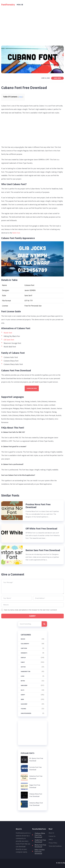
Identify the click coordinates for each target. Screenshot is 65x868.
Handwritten (26, 672)
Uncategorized (26, 713)
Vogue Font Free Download (35, 786)
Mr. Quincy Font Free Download (36, 760)
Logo (23, 676)
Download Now (32, 388)
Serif (22, 699)
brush (23, 639)
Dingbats (24, 653)
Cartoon (24, 648)
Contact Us (52, 836)
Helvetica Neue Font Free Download (36, 804)
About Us (51, 833)
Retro (23, 681)
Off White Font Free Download (42, 529)
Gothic (23, 667)
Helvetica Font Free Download (36, 777)
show (21, 97)
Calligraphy (25, 644)
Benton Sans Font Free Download (43, 550)
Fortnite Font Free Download (35, 768)
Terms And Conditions (55, 846)
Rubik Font (16, 233)
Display (23, 658)
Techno (23, 709)
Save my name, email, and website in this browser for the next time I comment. (31, 610)
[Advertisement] (32, 23)
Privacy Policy (53, 843)
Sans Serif (57, 78)
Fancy (23, 662)
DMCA (51, 840)
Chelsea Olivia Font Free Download (36, 795)
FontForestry (8, 5)
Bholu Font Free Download (40, 846)
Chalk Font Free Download (40, 841)
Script (23, 695)
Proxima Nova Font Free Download (38, 506)
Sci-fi (22, 690)
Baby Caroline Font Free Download (40, 852)
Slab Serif (24, 704)
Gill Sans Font (9, 340)
